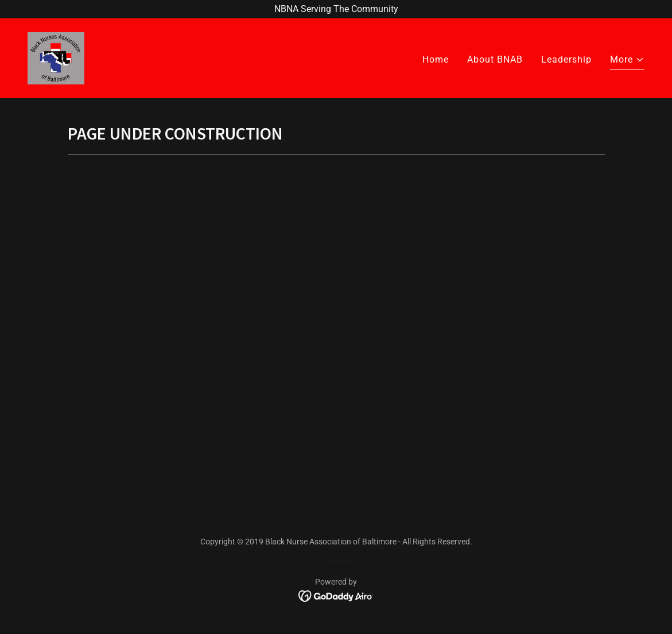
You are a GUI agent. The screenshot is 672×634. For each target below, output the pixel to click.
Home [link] (436, 59)
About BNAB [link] (495, 59)
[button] (627, 61)
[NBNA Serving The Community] (336, 9)
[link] (56, 58)
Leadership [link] (566, 59)
